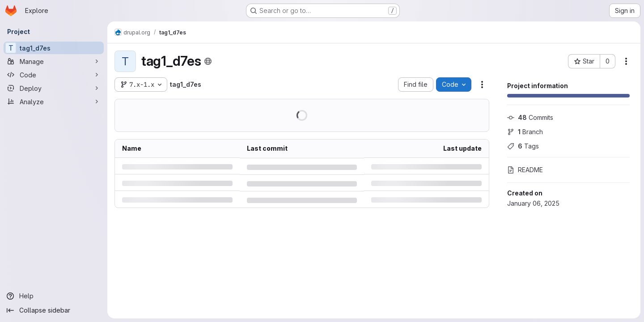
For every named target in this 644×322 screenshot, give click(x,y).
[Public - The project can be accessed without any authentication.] (208, 61)
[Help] (54, 296)
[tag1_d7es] (54, 48)
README (525, 170)
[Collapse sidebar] (54, 310)
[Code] (54, 75)
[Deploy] (54, 88)
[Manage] (54, 61)
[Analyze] (54, 102)
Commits (530, 117)
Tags (523, 146)
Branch (525, 132)
